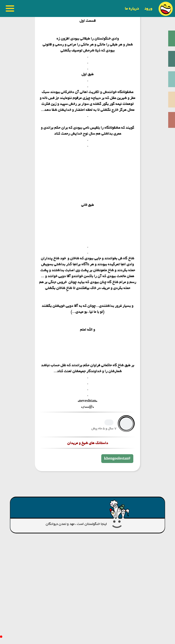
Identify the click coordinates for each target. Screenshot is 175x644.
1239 (109, 422)
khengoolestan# (117, 459)
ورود (148, 8)
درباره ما (132, 8)
